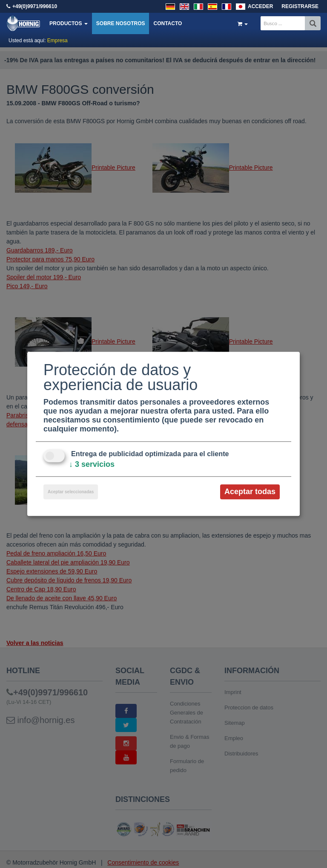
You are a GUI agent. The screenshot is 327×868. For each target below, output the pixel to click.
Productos (69, 23)
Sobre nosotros (121, 23)
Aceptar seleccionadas (71, 492)
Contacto (168, 23)
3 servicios (92, 464)
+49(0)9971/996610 (35, 6)
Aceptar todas (250, 492)
